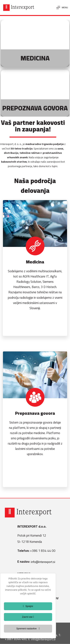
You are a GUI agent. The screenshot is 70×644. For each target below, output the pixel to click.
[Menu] (62, 8)
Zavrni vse (28, 617)
